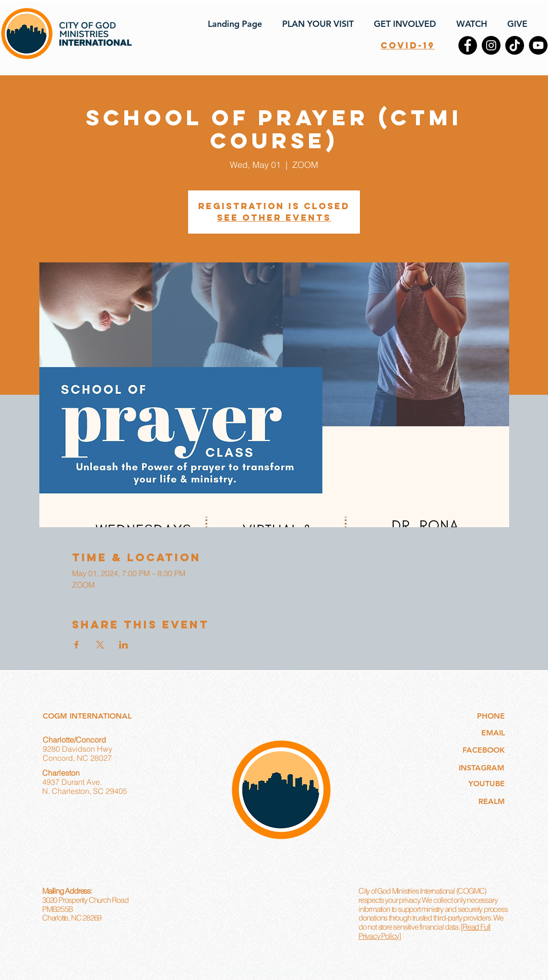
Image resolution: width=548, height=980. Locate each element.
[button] (315, 24)
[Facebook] (468, 45)
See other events (274, 218)
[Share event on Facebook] (77, 645)
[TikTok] (515, 45)
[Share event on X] (100, 645)
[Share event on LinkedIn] (124, 645)
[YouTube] (538, 45)
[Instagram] (491, 45)
